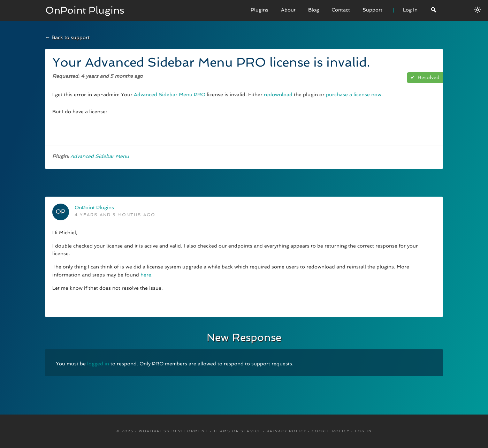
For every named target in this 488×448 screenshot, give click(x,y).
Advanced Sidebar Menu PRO (170, 94)
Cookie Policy (331, 431)
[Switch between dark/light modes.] (478, 10)
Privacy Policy (287, 431)
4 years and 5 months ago (115, 215)
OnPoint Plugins (85, 10)
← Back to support (67, 37)
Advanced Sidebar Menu (100, 156)
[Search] (434, 11)
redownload (278, 94)
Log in (363, 431)
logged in (98, 364)
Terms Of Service (237, 431)
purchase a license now (354, 94)
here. (147, 275)
